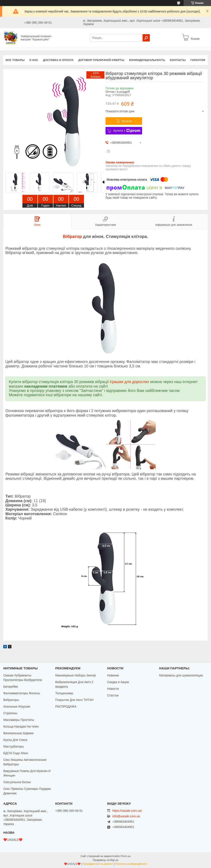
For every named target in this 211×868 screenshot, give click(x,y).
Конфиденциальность (147, 60)
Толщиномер (64, 693)
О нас (34, 60)
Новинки (113, 675)
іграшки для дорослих (130, 382)
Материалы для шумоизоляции (181, 675)
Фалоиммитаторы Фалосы (22, 693)
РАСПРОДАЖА (66, 707)
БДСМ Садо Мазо (16, 753)
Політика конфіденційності (131, 864)
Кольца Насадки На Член (21, 726)
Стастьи (113, 695)
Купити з (127, 131)
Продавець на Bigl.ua (105, 860)
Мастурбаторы (13, 746)
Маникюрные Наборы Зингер (75, 675)
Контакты (178, 60)
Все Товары (15, 60)
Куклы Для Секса (15, 740)
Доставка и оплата (58, 60)
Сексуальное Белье (17, 782)
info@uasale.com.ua (126, 816)
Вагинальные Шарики (18, 733)
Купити (127, 121)
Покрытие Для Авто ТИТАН (74, 700)
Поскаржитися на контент (98, 864)
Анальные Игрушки (17, 707)
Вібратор (72, 236)
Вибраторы (11, 700)
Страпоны (10, 713)
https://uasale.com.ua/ (127, 811)
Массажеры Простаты (19, 720)
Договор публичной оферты (101, 60)
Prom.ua (126, 856)
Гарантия (198, 60)
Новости (113, 689)
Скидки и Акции (118, 682)
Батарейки (11, 687)
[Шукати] (146, 38)
